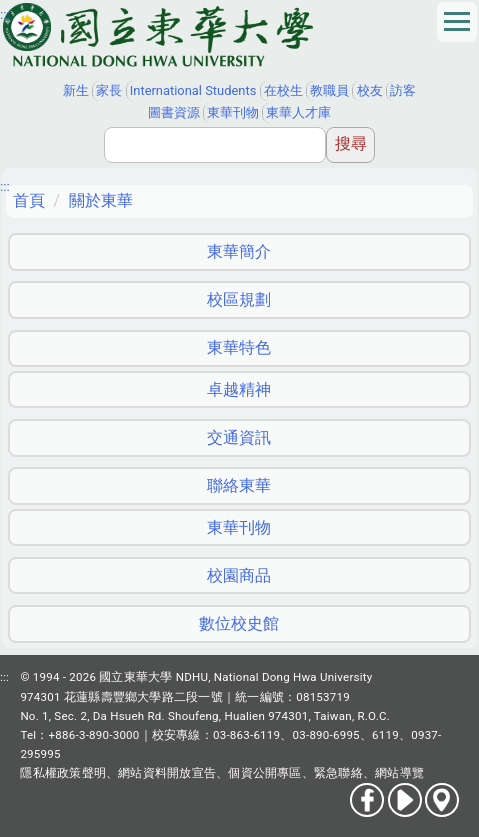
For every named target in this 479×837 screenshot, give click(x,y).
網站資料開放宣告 (167, 773)
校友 (370, 90)
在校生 (283, 90)
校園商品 (239, 575)
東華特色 (239, 347)
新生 (76, 90)
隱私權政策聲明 (63, 773)
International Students (193, 90)
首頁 (29, 200)
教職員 (329, 90)
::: (5, 14)
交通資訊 (239, 437)
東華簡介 (239, 251)
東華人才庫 (298, 112)
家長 (109, 90)
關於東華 (101, 200)
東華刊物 (233, 112)
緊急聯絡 (338, 773)
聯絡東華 (239, 485)
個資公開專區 (264, 773)
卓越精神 (239, 389)
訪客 (403, 90)
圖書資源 (174, 112)
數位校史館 (239, 623)
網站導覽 (399, 773)
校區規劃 (239, 299)
